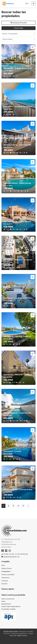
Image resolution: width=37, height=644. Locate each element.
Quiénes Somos (7, 568)
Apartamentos (6, 604)
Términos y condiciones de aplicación (15, 634)
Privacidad (29, 632)
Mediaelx (25, 636)
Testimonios (5, 578)
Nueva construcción (8, 599)
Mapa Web (13, 636)
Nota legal (22, 632)
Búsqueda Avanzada (19, 23)
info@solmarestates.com (11, 557)
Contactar (5, 581)
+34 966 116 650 (8, 554)
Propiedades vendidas (8, 609)
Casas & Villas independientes (11, 607)
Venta (3, 601)
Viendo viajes (19, 28)
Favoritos (4, 584)
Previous (4, 61)
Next (33, 61)
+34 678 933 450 (22, 554)
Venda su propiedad (8, 575)
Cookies (30, 634)
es (27, 4)
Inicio (3, 565)
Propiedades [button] (6, 572)
